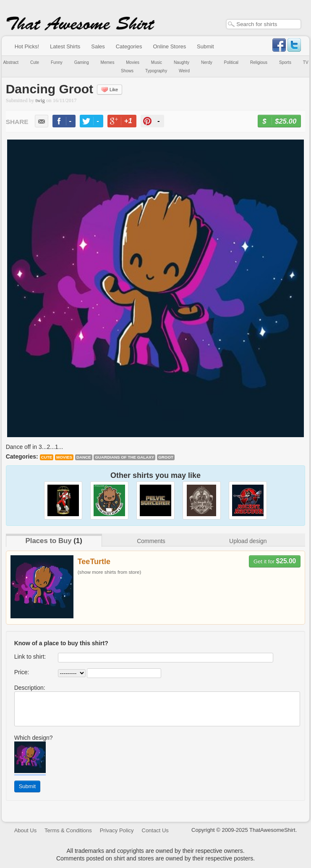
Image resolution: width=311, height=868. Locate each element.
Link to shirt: (30, 657)
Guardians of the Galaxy (124, 457)
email (42, 121)
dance (84, 457)
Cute (35, 62)
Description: (30, 688)
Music (157, 62)
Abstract (11, 62)
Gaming (82, 62)
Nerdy (207, 62)
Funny (57, 62)
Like (110, 90)
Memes (108, 62)
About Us (25, 830)
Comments (151, 541)
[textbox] (264, 24)
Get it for (275, 561)
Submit (205, 46)
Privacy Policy (117, 830)
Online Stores (169, 46)
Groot (166, 457)
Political (231, 62)
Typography (156, 71)
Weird (184, 71)
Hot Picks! (27, 46)
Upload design (248, 541)
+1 (125, 122)
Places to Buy (49, 541)
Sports (285, 62)
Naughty (182, 62)
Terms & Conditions (68, 830)
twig (40, 100)
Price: (22, 672)
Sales (98, 46)
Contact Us (155, 830)
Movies (133, 62)
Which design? (34, 738)
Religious (259, 62)
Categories (129, 46)
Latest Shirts (65, 46)
